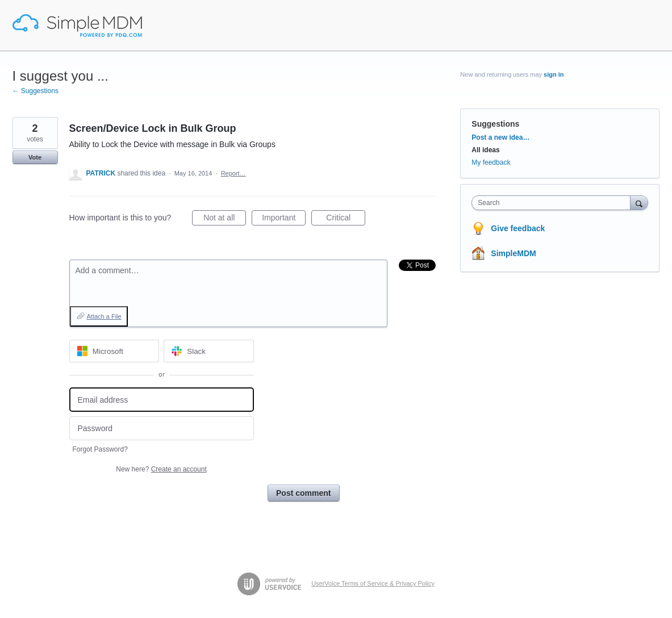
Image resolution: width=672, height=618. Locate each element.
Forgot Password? (100, 449)
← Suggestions (36, 91)
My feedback (491, 162)
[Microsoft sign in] (114, 351)
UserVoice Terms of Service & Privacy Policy (373, 583)
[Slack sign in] (209, 351)
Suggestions (495, 124)
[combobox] (554, 203)
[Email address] (162, 400)
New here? (161, 469)
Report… (233, 173)
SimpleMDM (513, 253)
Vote (35, 157)
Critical (346, 219)
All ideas (485, 150)
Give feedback (518, 228)
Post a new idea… (500, 137)
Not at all (225, 219)
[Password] (162, 429)
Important (284, 219)
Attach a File (104, 316)
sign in (554, 74)
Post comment (303, 493)
